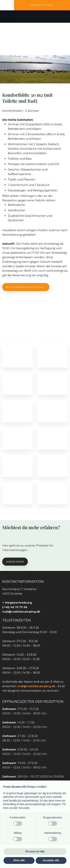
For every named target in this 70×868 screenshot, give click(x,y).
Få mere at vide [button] (35, 851)
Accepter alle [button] (51, 860)
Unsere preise (15, 562)
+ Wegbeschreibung (17, 603)
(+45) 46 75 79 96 (15, 607)
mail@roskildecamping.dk (21, 612)
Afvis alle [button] (19, 860)
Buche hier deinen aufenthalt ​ (26, 287)
